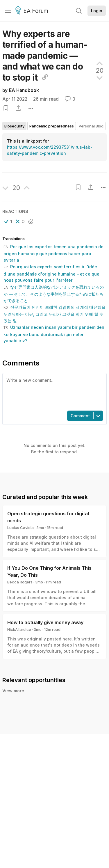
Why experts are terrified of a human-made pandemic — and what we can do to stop (45, 56)
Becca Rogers (20, 582)
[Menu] (8, 11)
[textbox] (53, 391)
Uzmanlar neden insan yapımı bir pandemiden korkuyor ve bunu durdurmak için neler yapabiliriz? (54, 334)
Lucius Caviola (20, 528)
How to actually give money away (45, 622)
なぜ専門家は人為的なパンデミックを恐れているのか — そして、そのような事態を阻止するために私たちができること (54, 294)
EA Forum (33, 11)
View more (13, 691)
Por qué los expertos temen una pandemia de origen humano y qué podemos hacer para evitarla (53, 253)
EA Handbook (24, 90)
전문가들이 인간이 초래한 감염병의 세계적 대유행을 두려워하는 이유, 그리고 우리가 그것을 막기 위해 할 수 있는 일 (54, 314)
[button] (8, 221)
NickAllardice (19, 629)
